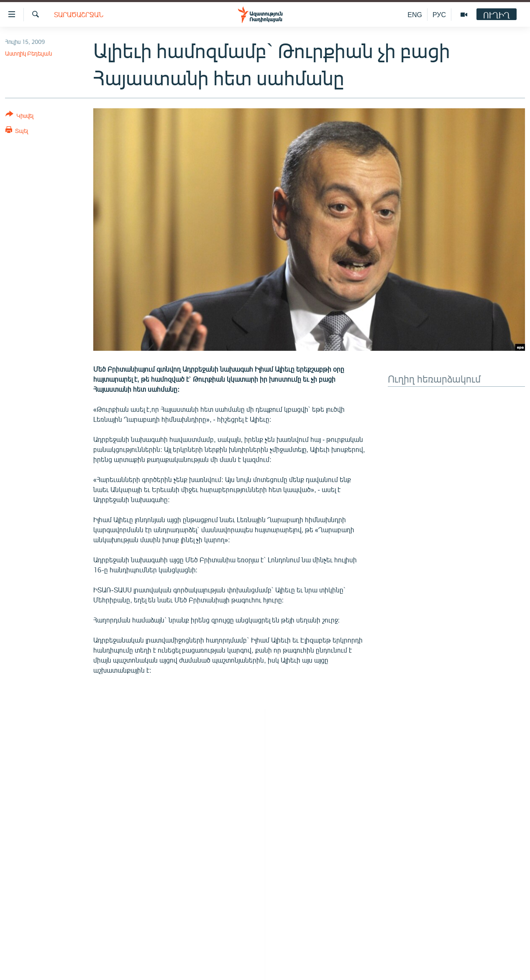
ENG (415, 14)
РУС (439, 14)
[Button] (19, 116)
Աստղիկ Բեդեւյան (28, 53)
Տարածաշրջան (79, 14)
